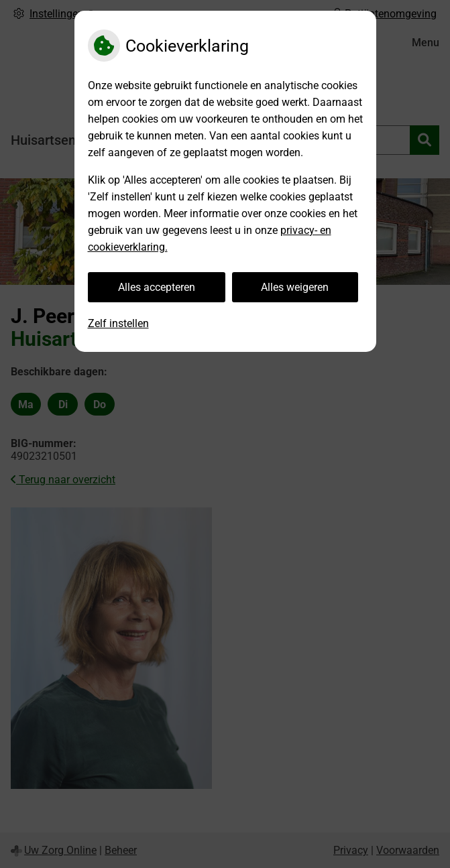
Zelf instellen (118, 323)
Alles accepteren (157, 287)
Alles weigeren (295, 287)
